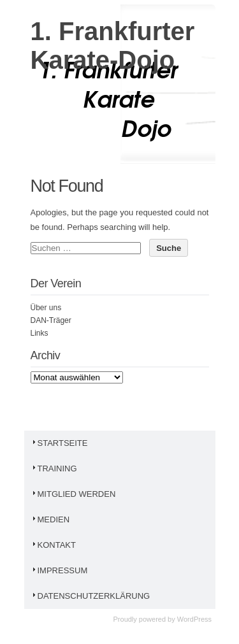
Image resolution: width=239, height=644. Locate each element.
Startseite (59, 443)
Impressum (59, 570)
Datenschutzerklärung (91, 596)
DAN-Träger (51, 320)
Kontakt (53, 545)
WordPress (194, 619)
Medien (50, 519)
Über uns (46, 308)
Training (54, 469)
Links (40, 333)
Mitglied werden (73, 494)
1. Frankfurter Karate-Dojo (113, 46)
